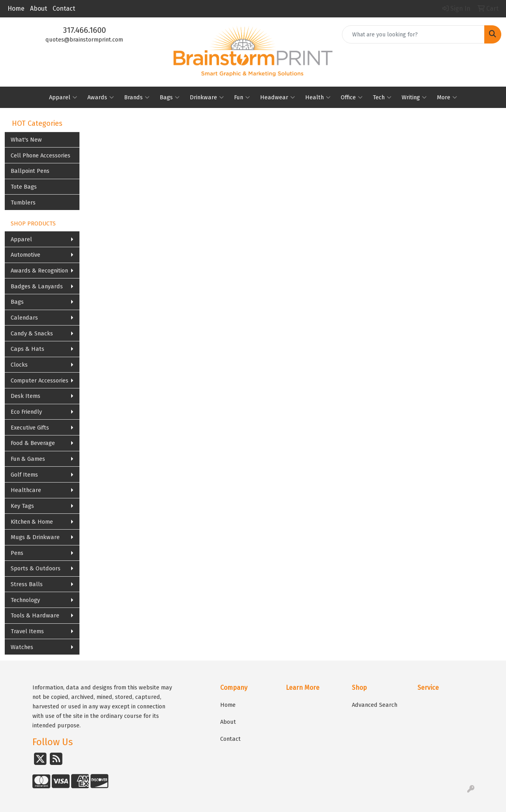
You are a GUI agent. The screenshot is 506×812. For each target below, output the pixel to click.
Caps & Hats (27, 349)
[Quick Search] (413, 34)
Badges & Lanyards (37, 286)
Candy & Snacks (32, 333)
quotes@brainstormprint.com (84, 40)
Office (352, 97)
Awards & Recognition (39, 271)
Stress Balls (27, 584)
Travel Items (27, 631)
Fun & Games (28, 459)
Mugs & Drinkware (35, 537)
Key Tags (22, 506)
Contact (64, 9)
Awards (101, 97)
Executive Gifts (30, 428)
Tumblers (23, 203)
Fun (242, 97)
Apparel (63, 97)
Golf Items (24, 475)
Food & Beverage (33, 443)
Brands (137, 97)
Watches (22, 647)
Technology (25, 600)
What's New (26, 140)
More (447, 97)
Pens (17, 553)
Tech (382, 97)
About (39, 9)
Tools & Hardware (35, 615)
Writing (414, 97)
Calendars (24, 318)
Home (16, 9)
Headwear (278, 97)
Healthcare (26, 490)
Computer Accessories (40, 380)
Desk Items (25, 396)
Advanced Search (375, 705)
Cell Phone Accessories (41, 155)
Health (318, 97)
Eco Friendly (26, 412)
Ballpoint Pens (30, 171)
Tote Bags (24, 187)
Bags (170, 97)
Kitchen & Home (32, 522)
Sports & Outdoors (36, 568)
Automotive (25, 255)
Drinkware (207, 97)
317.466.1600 (84, 30)
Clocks (19, 365)
